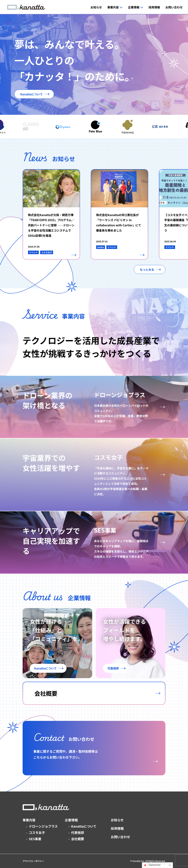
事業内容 (29, 820)
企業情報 (71, 820)
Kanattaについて (84, 826)
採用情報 (117, 828)
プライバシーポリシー (33, 861)
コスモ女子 (37, 832)
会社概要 (78, 839)
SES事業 (35, 839)
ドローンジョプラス (43, 826)
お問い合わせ (120, 837)
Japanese (152, 865)
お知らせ (117, 820)
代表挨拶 (78, 832)
